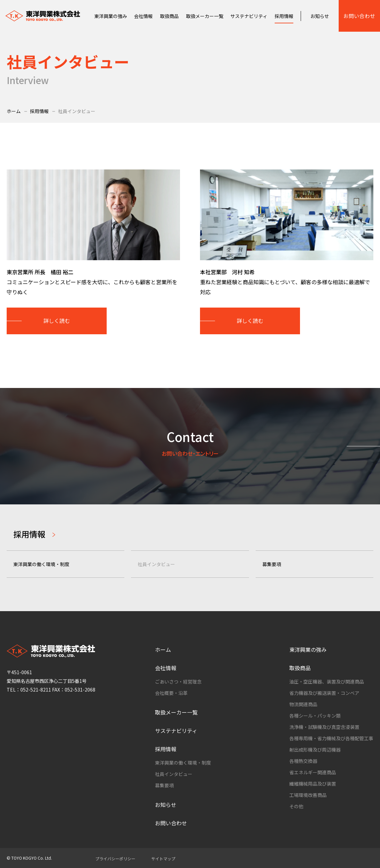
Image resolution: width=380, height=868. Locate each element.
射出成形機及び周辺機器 (315, 750)
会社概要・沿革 (171, 693)
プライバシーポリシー (115, 858)
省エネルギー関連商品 (313, 772)
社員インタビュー (156, 564)
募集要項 (272, 564)
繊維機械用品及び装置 (313, 784)
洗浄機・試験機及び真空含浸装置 (324, 727)
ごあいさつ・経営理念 (178, 682)
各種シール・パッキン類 (315, 716)
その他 (296, 806)
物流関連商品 (303, 704)
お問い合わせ (359, 16)
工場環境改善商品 (308, 795)
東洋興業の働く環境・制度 (41, 564)
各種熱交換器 (303, 761)
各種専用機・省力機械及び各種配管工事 (331, 738)
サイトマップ (163, 858)
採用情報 (39, 111)
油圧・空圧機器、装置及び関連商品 (327, 682)
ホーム (14, 111)
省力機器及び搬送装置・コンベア (324, 693)
